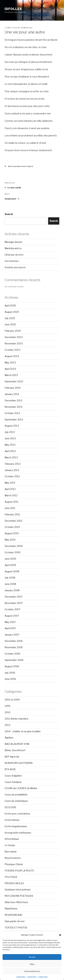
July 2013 (10, 432)
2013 (7, 725)
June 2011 (10, 508)
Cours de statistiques (16, 801)
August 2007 (12, 616)
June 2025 (10, 324)
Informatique (12, 839)
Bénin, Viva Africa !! (15, 750)
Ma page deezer (13, 242)
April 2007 (10, 628)
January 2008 (12, 590)
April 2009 (10, 565)
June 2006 (10, 679)
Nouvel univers (13, 858)
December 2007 (14, 597)
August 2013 (12, 426)
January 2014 (12, 394)
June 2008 (10, 584)
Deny (32, 964)
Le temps (10, 845)
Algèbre (9, 738)
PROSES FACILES (14, 883)
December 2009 (14, 546)
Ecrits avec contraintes (17, 814)
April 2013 (10, 451)
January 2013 (12, 470)
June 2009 (10, 559)
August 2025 (12, 312)
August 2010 (12, 533)
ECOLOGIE (10, 807)
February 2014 (13, 388)
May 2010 (10, 540)
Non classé (11, 852)
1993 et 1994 (12, 700)
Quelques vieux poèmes (18, 890)
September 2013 (14, 420)
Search (9, 214)
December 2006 (14, 641)
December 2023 (14, 337)
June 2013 (10, 438)
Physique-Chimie (14, 864)
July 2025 (10, 318)
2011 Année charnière (16, 719)
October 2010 (12, 527)
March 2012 (11, 495)
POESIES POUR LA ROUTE (19, 871)
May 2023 (10, 363)
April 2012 (10, 489)
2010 (7, 712)
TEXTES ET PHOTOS (16, 928)
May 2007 (10, 622)
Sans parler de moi (15, 921)
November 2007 (14, 603)
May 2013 (10, 445)
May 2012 (10, 483)
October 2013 (12, 413)
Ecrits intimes (12, 820)
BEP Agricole (12, 757)
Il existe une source (15, 267)
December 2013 (13, 401)
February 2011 (12, 514)
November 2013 (14, 407)
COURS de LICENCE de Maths (21, 788)
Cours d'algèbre (13, 776)
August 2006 (12, 666)
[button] (60, 935)
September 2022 (14, 381)
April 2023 (10, 369)
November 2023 (14, 344)
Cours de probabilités (16, 795)
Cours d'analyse (13, 782)
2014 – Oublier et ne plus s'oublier (23, 731)
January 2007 (12, 635)
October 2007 (12, 609)
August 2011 (12, 502)
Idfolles (13, 9)
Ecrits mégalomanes (16, 826)
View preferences (32, 971)
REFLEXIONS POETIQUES (21, 166)
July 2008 (10, 578)
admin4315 (27, 28)
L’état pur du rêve (14, 255)
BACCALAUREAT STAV (17, 744)
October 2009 (12, 552)
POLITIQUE (11, 877)
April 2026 (10, 306)
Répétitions (11, 909)
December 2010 (13, 521)
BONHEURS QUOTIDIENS (19, 763)
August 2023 (12, 356)
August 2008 (12, 571)
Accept (32, 957)
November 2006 (14, 647)
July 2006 (10, 673)
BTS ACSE (10, 769)
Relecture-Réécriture (16, 902)
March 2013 (11, 457)
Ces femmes (12, 261)
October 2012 (12, 476)
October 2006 (12, 654)
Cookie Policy (21, 977)
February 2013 (13, 464)
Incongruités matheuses (18, 833)
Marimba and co (13, 248)
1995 (8, 706)
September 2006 (14, 660)
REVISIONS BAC (14, 915)
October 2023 (12, 350)
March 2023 (11, 375)
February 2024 (13, 331)
